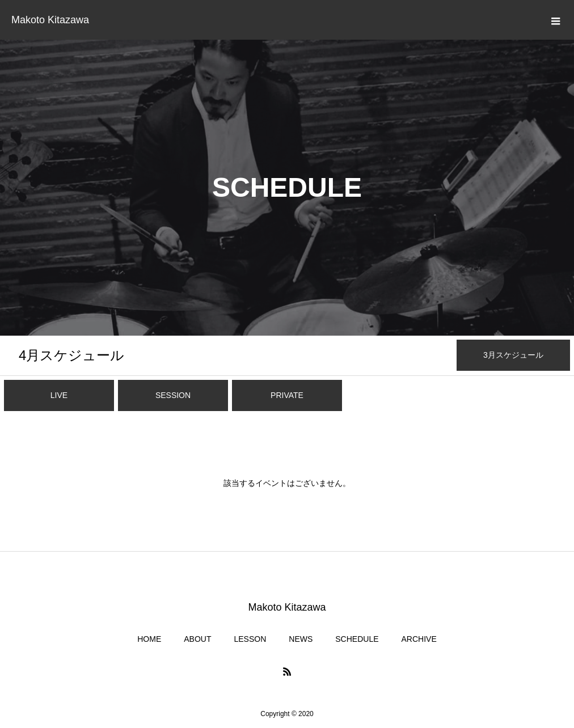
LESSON (250, 639)
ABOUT (197, 639)
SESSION (173, 395)
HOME (149, 639)
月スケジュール (71, 355)
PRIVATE (287, 395)
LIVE (59, 395)
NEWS (301, 639)
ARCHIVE (419, 639)
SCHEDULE (357, 639)
